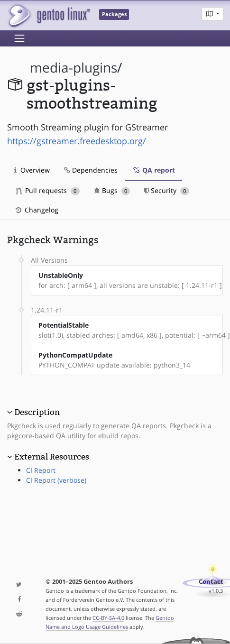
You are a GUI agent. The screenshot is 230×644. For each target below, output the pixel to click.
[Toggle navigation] (19, 38)
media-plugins (74, 68)
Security (167, 190)
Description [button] (37, 412)
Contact (211, 582)
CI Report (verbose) (56, 480)
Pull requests (48, 190)
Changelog (36, 210)
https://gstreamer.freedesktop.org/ (77, 141)
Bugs (112, 190)
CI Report (41, 470)
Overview (32, 170)
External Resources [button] (52, 457)
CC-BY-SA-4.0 (108, 618)
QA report (153, 170)
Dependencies (91, 170)
